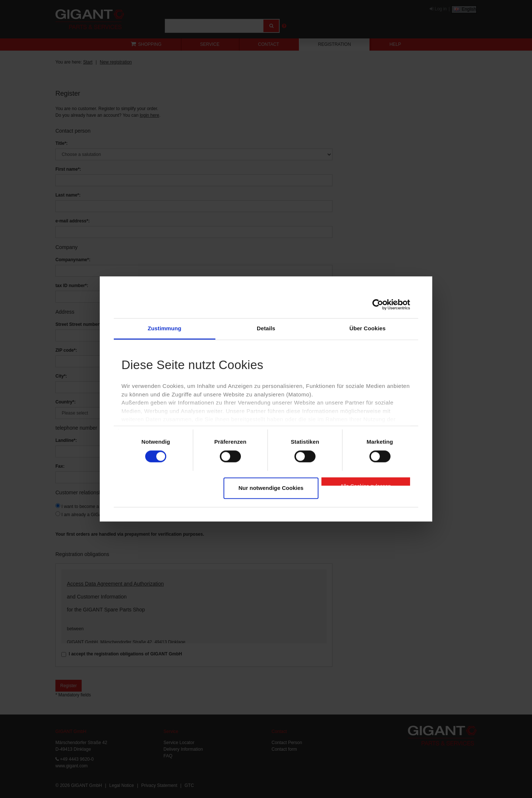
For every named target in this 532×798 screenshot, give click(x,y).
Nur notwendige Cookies (271, 488)
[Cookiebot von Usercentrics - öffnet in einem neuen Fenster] (378, 304)
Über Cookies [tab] (368, 328)
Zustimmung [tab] (165, 328)
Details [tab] (266, 328)
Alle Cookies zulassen (366, 484)
